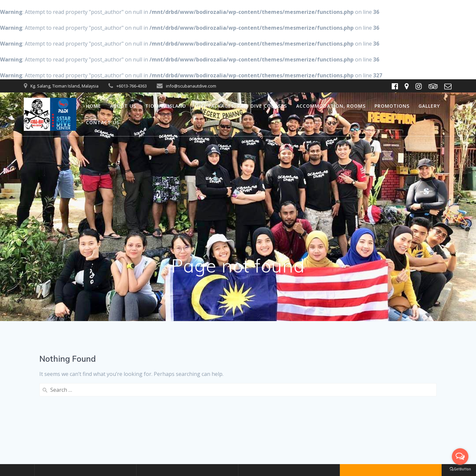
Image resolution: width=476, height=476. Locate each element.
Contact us (103, 122)
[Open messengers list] (460, 457)
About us (123, 106)
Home (94, 106)
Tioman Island (166, 106)
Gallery (429, 106)
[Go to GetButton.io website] (460, 469)
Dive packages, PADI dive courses (241, 106)
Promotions (392, 106)
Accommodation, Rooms (331, 106)
